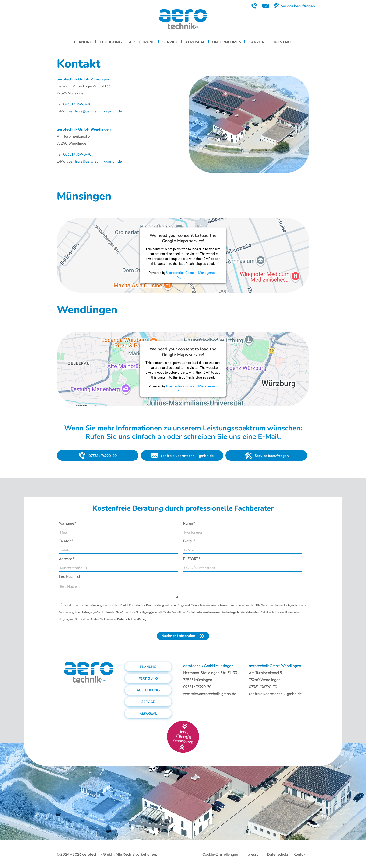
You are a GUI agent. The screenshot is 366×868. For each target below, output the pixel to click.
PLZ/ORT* (192, 559)
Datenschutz (278, 854)
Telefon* (66, 541)
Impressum (253, 854)
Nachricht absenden (178, 636)
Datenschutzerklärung (132, 619)
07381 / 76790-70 (77, 104)
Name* (189, 523)
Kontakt (300, 854)
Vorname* (67, 523)
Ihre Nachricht (71, 576)
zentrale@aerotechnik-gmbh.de (95, 111)
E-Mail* (189, 541)
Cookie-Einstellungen (220, 854)
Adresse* (67, 559)
